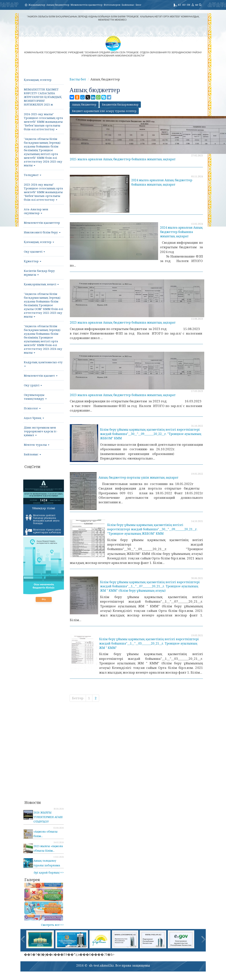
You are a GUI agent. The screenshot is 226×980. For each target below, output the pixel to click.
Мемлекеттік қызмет (41, 375)
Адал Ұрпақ (34, 418)
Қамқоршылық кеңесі (41, 284)
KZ (180, 5)
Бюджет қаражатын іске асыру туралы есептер (104, 111)
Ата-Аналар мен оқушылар (36, 211)
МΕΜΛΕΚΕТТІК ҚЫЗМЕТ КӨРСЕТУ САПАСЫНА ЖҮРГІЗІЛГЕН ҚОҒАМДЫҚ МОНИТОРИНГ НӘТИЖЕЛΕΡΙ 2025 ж (43, 97)
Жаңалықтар (37, 5)
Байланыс (128, 5)
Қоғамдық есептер (38, 80)
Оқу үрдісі (33, 385)
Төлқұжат (33, 175)
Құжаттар (33, 261)
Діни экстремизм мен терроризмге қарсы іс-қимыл (41, 431)
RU (184, 5)
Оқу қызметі (34, 251)
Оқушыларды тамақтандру (35, 397)
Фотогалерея (112, 5)
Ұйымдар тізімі (44, 508)
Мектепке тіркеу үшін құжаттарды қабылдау (43, 532)
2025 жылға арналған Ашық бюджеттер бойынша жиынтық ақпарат (123, 159)
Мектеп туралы (37, 445)
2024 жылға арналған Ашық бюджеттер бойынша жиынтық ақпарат (162, 182)
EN (188, 5)
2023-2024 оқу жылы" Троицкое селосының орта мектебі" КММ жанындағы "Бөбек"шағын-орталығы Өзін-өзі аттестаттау (43, 192)
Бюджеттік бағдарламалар (120, 104)
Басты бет (78, 79)
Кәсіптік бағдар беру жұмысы (39, 273)
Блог (138, 5)
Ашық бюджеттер (58, 5)
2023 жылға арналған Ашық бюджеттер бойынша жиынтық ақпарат (123, 322)
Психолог (32, 408)
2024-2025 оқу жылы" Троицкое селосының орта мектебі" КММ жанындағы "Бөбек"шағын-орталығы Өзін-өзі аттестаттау (43, 122)
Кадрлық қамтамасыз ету (43, 363)
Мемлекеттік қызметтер (87, 5)
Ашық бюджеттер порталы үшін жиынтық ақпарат (138, 477)
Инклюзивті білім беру (42, 232)
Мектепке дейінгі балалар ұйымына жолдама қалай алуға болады (42, 519)
